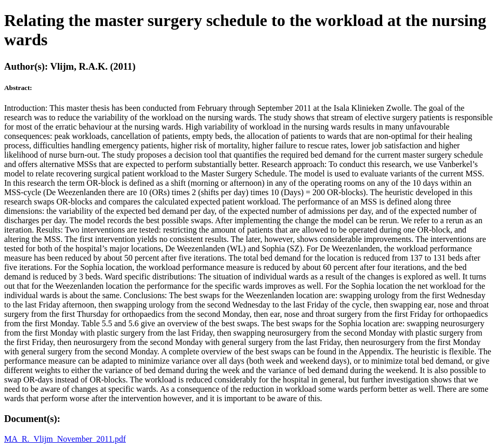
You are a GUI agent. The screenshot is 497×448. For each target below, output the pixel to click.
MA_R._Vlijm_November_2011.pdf (65, 439)
